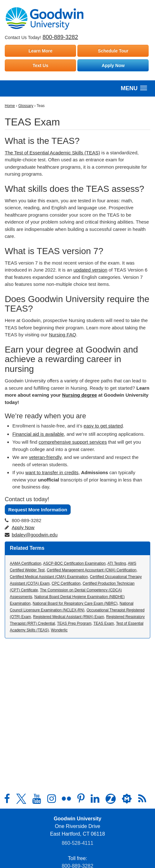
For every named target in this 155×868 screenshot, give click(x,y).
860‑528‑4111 (78, 843)
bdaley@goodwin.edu (35, 535)
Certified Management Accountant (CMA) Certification (92, 570)
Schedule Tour (113, 51)
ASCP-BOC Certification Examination (74, 563)
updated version (90, 270)
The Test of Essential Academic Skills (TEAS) (52, 153)
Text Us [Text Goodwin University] (41, 65)
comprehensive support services (73, 442)
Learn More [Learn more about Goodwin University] (40, 51)
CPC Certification (66, 583)
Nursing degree (80, 395)
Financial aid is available (38, 434)
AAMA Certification (26, 563)
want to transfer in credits (52, 472)
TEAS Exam (104, 623)
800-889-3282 (60, 37)
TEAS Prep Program (74, 623)
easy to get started (103, 426)
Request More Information (38, 510)
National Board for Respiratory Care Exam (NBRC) (75, 603)
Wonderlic (59, 630)
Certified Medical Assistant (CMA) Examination (49, 577)
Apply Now (113, 65)
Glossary (26, 106)
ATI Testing (117, 563)
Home (10, 106)
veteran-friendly (45, 457)
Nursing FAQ (62, 335)
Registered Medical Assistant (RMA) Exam (68, 617)
